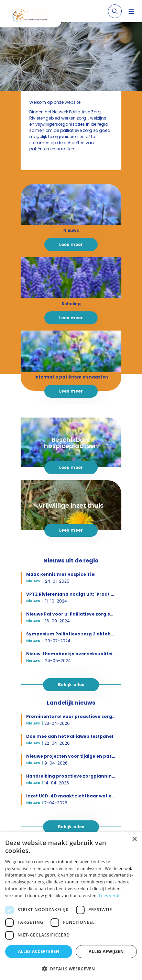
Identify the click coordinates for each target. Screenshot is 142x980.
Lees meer (71, 244)
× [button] (134, 839)
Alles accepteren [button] (39, 951)
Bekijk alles (71, 685)
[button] (71, 969)
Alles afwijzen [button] (106, 951)
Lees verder (111, 896)
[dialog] (71, 906)
